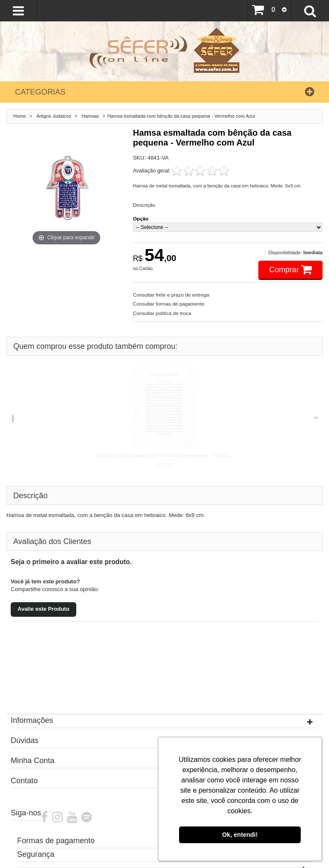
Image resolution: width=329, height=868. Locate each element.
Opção (141, 218)
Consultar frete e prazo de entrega (171, 295)
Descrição (144, 205)
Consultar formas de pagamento (169, 304)
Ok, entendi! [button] (240, 835)
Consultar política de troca (162, 313)
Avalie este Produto (43, 609)
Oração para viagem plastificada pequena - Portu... (164, 455)
